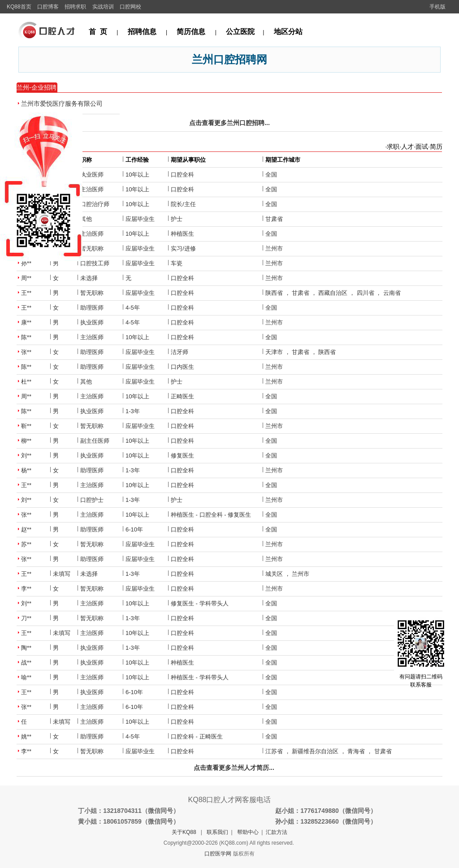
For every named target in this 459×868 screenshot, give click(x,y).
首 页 (98, 32)
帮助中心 (248, 832)
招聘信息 (142, 32)
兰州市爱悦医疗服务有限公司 (62, 104)
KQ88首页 (19, 7)
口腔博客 (48, 7)
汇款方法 (277, 832)
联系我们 (217, 832)
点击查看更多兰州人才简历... (234, 768)
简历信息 (191, 32)
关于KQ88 (184, 832)
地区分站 (288, 32)
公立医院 (240, 32)
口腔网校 (130, 7)
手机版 (437, 7)
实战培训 (103, 7)
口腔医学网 (218, 854)
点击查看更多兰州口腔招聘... (229, 123)
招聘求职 (75, 7)
